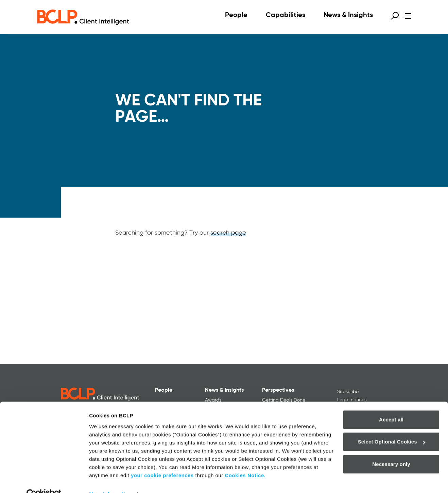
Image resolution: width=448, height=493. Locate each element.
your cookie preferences (162, 461)
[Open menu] (408, 16)
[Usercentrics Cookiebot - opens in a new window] (44, 480)
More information (110, 480)
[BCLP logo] (83, 17)
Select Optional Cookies (392, 427)
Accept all (391, 405)
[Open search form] (395, 16)
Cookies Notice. (245, 461)
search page (228, 233)
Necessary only (391, 450)
